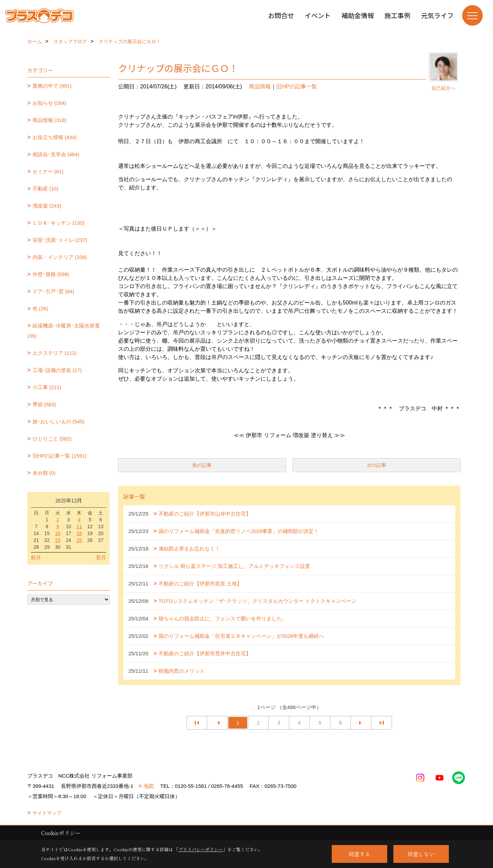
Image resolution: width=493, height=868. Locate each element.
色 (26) (40, 308)
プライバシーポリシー (201, 849)
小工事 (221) (47, 387)
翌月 (101, 557)
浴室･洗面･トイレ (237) (60, 240)
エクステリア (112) (55, 353)
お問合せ (281, 15)
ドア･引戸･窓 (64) (53, 291)
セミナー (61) (48, 171)
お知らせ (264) (49, 103)
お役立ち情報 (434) (55, 137)
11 (79, 526)
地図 (149, 786)
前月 (36, 557)
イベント (318, 15)
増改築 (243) (47, 206)
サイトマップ (47, 813)
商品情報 (260, 86)
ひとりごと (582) (52, 439)
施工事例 (397, 15)
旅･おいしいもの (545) (59, 421)
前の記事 (202, 465)
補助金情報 (358, 15)
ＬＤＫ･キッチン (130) (59, 223)
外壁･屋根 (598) (51, 274)
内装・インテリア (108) (60, 257)
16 (58, 533)
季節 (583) (44, 404)
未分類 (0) (44, 473)
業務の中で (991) (52, 86)
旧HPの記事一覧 (296, 86)
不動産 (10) (46, 189)
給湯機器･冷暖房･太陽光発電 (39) (64, 331)
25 (79, 540)
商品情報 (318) (49, 120)
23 (58, 540)
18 (79, 533)
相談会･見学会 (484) (56, 154)
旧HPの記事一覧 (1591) (60, 456)
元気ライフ (437, 15)
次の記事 (377, 465)
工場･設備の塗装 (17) (57, 370)
